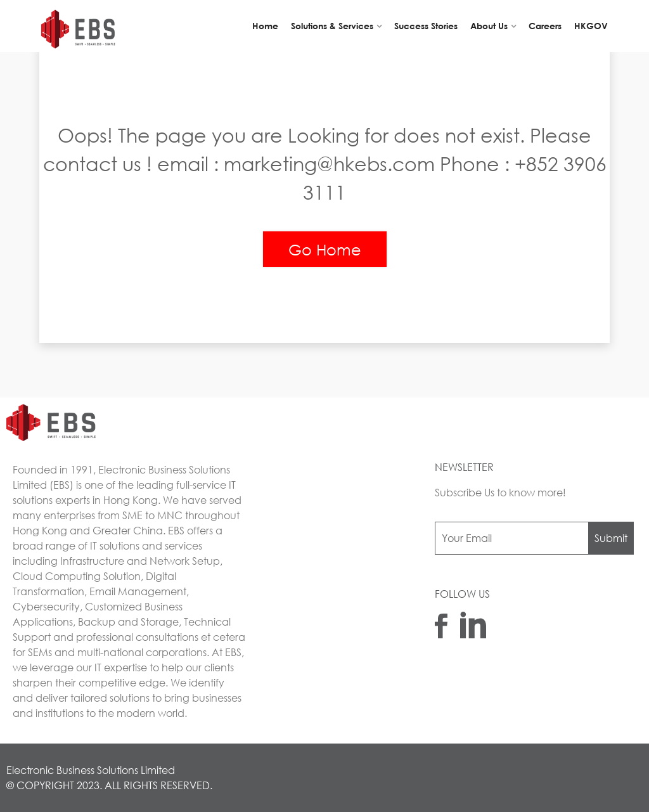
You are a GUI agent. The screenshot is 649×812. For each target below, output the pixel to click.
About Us (489, 26)
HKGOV (591, 26)
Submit (611, 538)
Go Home (325, 249)
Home (265, 26)
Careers (545, 26)
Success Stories (426, 26)
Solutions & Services (332, 26)
